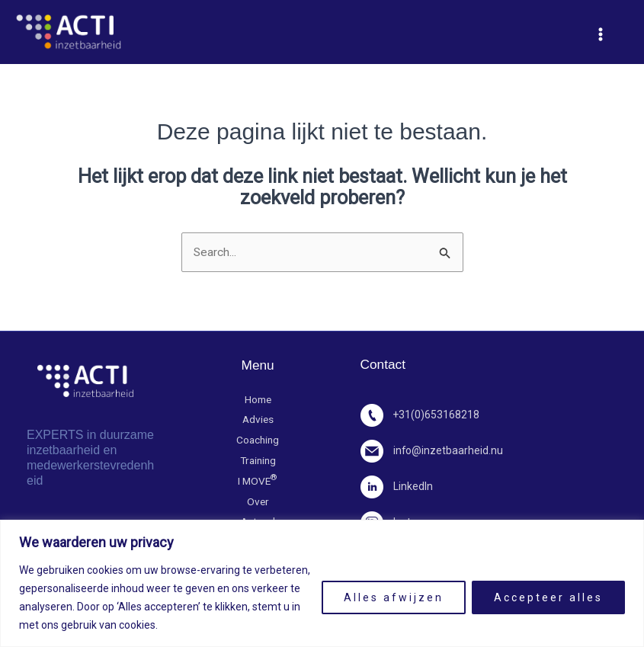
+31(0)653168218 (421, 416)
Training (258, 462)
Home (258, 400)
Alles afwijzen (394, 597)
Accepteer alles (548, 597)
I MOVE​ (258, 483)
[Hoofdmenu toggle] (601, 34)
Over (258, 504)
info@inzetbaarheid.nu (433, 452)
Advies (258, 421)
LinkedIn (397, 487)
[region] (322, 583)
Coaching (258, 442)
